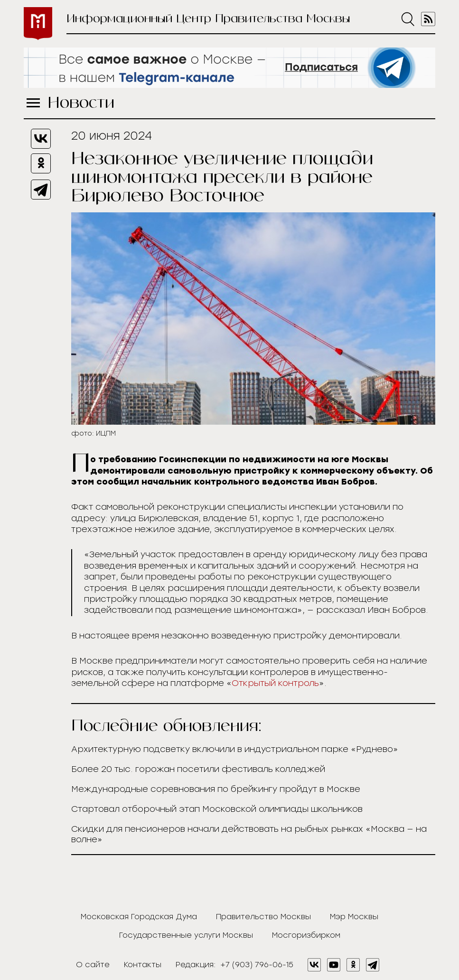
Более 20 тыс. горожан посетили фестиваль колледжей (198, 769)
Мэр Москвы (354, 917)
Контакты (143, 965)
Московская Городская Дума (139, 917)
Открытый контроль (275, 683)
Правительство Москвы (263, 917)
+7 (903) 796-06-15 (257, 965)
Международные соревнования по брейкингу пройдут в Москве (216, 789)
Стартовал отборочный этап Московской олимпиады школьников (217, 809)
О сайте (93, 965)
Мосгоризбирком (306, 935)
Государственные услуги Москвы (186, 935)
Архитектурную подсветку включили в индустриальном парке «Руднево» (235, 749)
